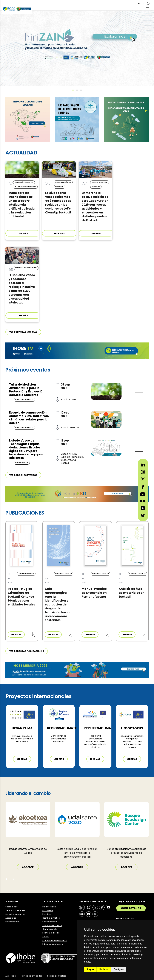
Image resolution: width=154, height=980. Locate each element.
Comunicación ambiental (55, 940)
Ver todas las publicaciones (27, 651)
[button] (73, 90)
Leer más (22, 759)
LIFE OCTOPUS (132, 728)
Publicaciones (12, 922)
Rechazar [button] (104, 969)
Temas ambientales (15, 910)
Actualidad (11, 918)
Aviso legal (11, 976)
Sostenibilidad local (52, 925)
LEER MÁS (23, 233)
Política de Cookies (57, 976)
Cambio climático (51, 918)
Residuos (47, 914)
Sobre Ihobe (12, 907)
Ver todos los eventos (23, 475)
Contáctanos (131, 908)
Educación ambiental (53, 944)
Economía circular (51, 933)
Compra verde (50, 929)
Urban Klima (22, 728)
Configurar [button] (119, 969)
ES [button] (139, 4)
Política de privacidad (32, 976)
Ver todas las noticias (23, 332)
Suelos (46, 937)
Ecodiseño (48, 910)
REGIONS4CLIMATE (62, 728)
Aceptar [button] (90, 969)
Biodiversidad (49, 907)
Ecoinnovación (50, 922)
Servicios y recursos (15, 914)
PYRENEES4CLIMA (97, 728)
